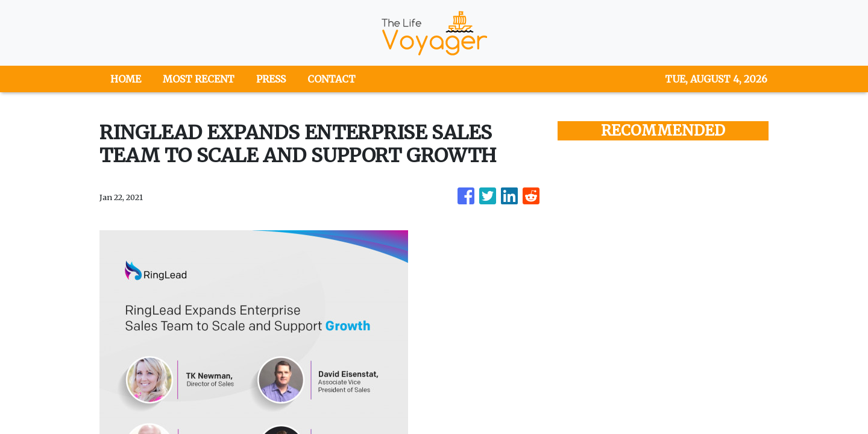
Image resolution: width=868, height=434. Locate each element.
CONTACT (332, 79)
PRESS (271, 79)
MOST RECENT (199, 79)
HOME (126, 79)
